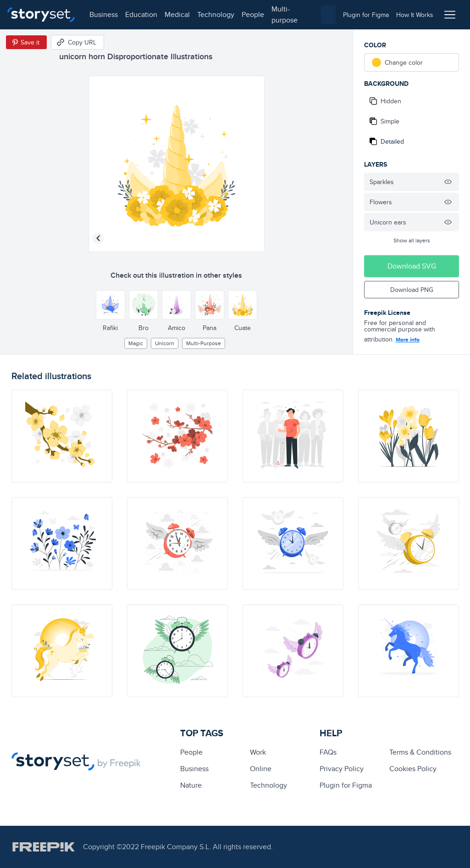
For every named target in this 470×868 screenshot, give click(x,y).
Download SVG (412, 266)
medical (177, 14)
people (253, 14)
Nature (191, 785)
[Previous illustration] (98, 238)
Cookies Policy (413, 769)
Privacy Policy (342, 769)
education (141, 14)
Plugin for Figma (346, 785)
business (104, 14)
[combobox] (328, 15)
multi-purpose (285, 14)
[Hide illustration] (448, 182)
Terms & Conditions (420, 752)
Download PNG (412, 290)
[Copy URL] (77, 42)
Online (261, 769)
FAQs (328, 752)
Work (258, 752)
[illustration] (62, 436)
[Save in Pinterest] (26, 42)
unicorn (165, 343)
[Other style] (111, 305)
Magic (136, 343)
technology (216, 14)
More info (408, 340)
